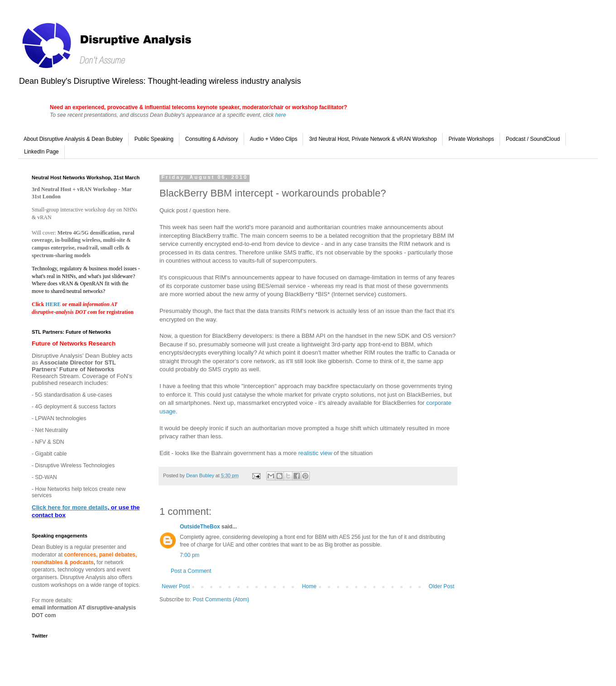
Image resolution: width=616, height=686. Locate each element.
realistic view (315, 453)
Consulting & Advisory (212, 139)
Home (309, 586)
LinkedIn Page (41, 152)
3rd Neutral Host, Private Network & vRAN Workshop (373, 139)
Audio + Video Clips (274, 139)
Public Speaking (154, 139)
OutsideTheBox (200, 527)
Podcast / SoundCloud (533, 139)
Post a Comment (191, 571)
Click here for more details (70, 507)
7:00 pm (190, 555)
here (280, 115)
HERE (54, 304)
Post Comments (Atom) (221, 600)
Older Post (441, 586)
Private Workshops (471, 139)
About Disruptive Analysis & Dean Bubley (73, 139)
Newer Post (176, 586)
